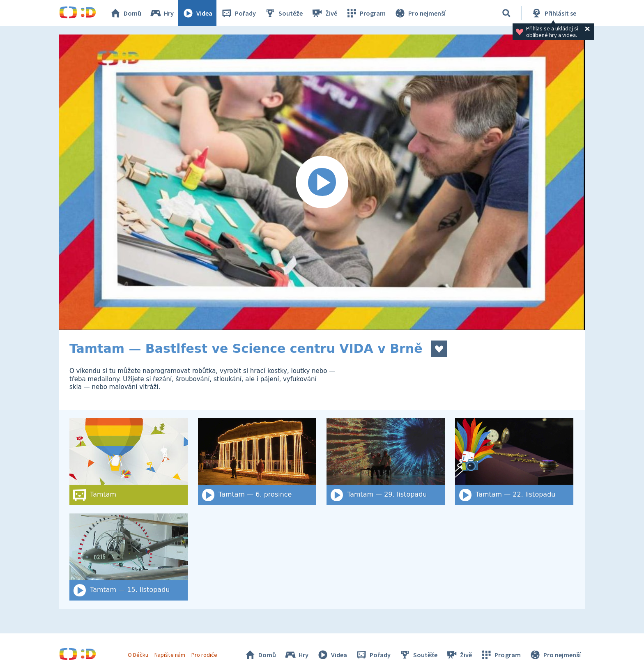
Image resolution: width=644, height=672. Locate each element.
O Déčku (138, 655)
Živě (324, 13)
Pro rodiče (204, 655)
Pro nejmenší (420, 13)
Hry (162, 13)
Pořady (238, 13)
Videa (197, 13)
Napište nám (170, 655)
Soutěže (283, 13)
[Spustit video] (322, 182)
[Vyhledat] (506, 13)
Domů (125, 13)
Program (366, 13)
